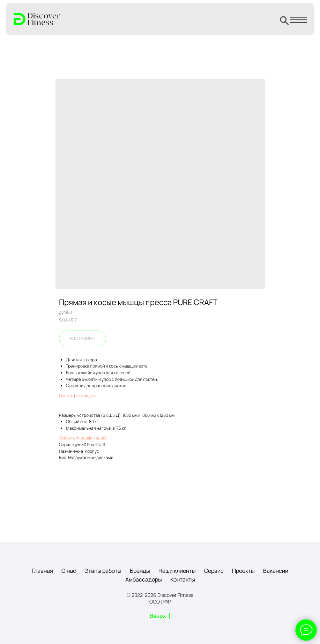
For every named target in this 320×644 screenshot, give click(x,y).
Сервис (214, 571)
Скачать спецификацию (83, 438)
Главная (42, 571)
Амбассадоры (144, 579)
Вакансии (276, 571)
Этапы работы (103, 571)
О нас (69, 571)
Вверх (160, 616)
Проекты (243, 571)
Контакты (183, 579)
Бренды (140, 571)
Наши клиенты (177, 571)
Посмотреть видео (77, 396)
